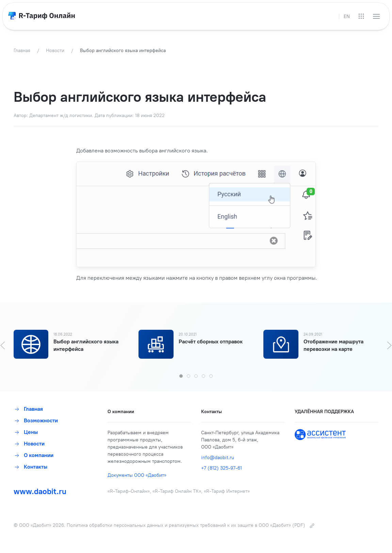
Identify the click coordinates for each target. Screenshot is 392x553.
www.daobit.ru (40, 491)
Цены (26, 432)
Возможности (36, 420)
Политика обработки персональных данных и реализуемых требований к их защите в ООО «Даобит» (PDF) (191, 525)
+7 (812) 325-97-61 (222, 468)
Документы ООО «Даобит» (137, 475)
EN (347, 17)
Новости (29, 444)
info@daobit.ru (218, 458)
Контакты (30, 467)
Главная (28, 409)
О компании (34, 455)
